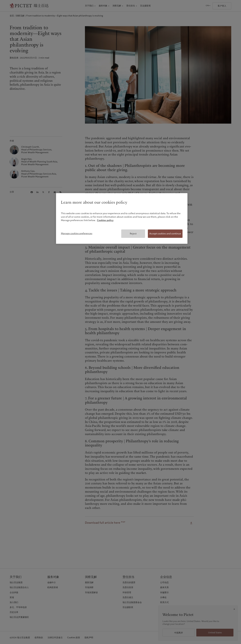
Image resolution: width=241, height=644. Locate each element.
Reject (133, 234)
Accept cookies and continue (165, 234)
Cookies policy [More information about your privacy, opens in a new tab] (105, 220)
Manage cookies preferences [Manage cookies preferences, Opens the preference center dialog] (77, 233)
